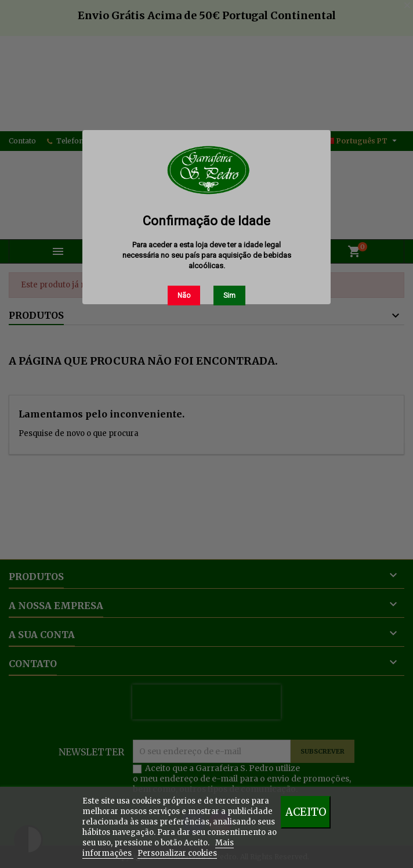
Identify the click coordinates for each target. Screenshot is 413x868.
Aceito (306, 812)
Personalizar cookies (177, 853)
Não (184, 296)
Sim (229, 296)
